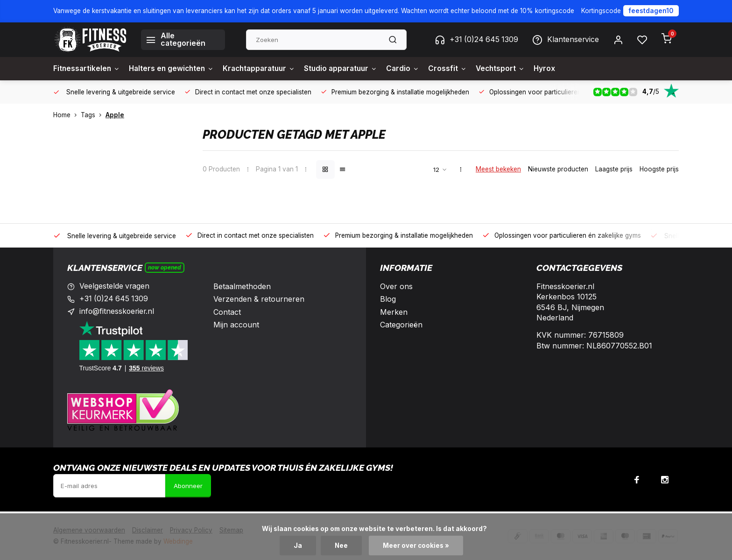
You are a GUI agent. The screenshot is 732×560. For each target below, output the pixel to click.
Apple (115, 115)
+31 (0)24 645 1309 (475, 40)
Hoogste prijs (659, 169)
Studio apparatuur (351, 69)
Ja (298, 546)
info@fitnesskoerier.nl (118, 312)
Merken (394, 312)
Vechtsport (515, 69)
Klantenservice (565, 40)
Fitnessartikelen (87, 69)
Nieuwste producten (558, 169)
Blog (388, 299)
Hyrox (560, 69)
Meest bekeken (498, 169)
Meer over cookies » (416, 546)
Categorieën (401, 325)
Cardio (415, 69)
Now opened (165, 267)
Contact (227, 312)
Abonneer (188, 486)
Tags (93, 115)
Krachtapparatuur (266, 69)
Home (67, 115)
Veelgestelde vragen (115, 286)
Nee (341, 546)
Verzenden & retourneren (259, 299)
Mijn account (236, 325)
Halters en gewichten (175, 69)
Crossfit (461, 69)
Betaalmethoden (242, 286)
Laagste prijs (614, 169)
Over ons (396, 286)
